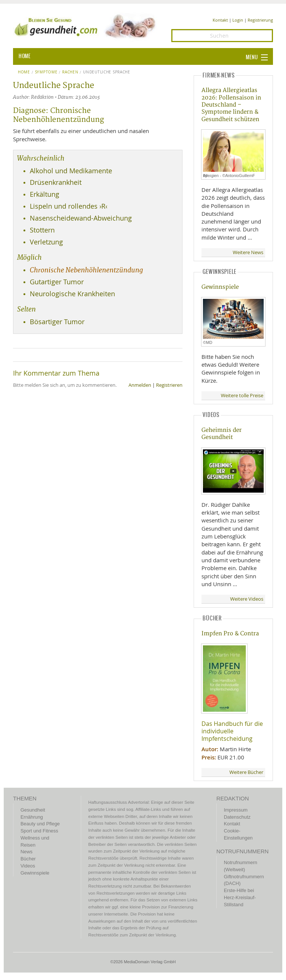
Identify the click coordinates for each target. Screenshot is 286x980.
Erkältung (45, 194)
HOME (25, 56)
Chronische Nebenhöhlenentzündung (86, 270)
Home (24, 72)
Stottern (42, 230)
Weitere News (248, 252)
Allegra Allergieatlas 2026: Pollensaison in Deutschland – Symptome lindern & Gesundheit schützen (231, 105)
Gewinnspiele (220, 287)
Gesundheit (33, 810)
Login (238, 20)
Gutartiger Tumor (57, 282)
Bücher (28, 859)
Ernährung (32, 817)
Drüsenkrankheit (56, 182)
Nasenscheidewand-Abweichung (81, 218)
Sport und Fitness (39, 831)
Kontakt (220, 20)
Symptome (46, 72)
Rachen (70, 72)
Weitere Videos (247, 599)
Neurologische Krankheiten (72, 294)
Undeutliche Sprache (107, 72)
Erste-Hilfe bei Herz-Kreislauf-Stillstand (240, 897)
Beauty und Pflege (40, 824)
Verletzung (46, 242)
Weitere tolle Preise (242, 396)
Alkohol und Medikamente (71, 171)
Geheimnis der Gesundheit (222, 434)
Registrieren (169, 385)
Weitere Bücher (246, 772)
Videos (28, 866)
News (26, 852)
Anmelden (140, 385)
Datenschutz (237, 817)
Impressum (236, 810)
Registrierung (260, 20)
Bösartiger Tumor (57, 322)
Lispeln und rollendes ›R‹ (69, 206)
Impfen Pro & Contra (230, 634)
